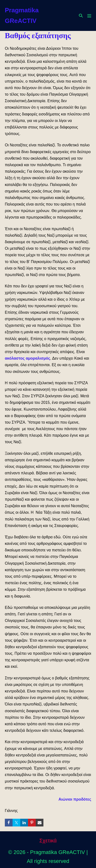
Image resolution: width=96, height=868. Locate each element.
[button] (81, 16)
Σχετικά (48, 841)
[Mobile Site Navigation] (89, 16)
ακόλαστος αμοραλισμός (27, 358)
